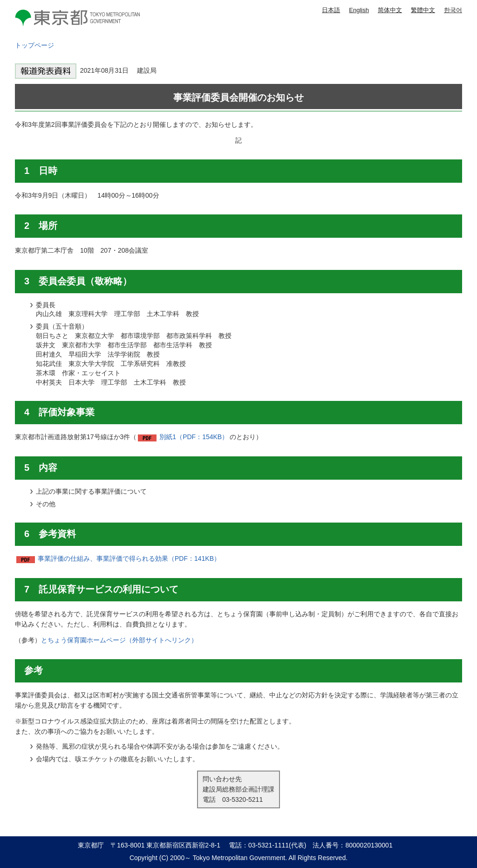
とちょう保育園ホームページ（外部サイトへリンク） (119, 640)
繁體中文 (423, 10)
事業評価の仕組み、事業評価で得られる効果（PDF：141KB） (129, 558)
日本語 (331, 10)
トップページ (34, 45)
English (359, 10)
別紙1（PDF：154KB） (194, 437)
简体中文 (390, 10)
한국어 (453, 10)
